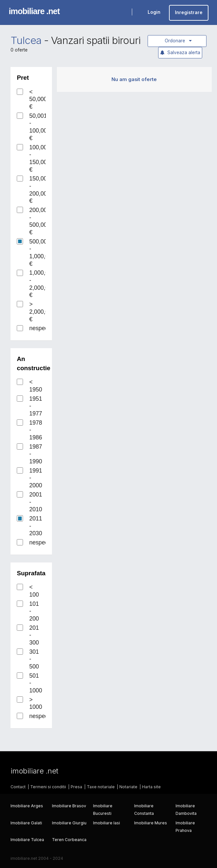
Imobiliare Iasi (107, 823)
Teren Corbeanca (69, 840)
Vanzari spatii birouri (96, 40)
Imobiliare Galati (26, 823)
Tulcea (26, 40)
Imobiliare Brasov (69, 806)
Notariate (128, 787)
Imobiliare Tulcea (27, 840)
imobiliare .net (34, 11)
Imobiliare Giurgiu (69, 823)
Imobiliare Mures (151, 823)
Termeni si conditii (48, 787)
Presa (76, 787)
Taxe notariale (101, 787)
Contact (18, 787)
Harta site (151, 787)
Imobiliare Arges (27, 806)
